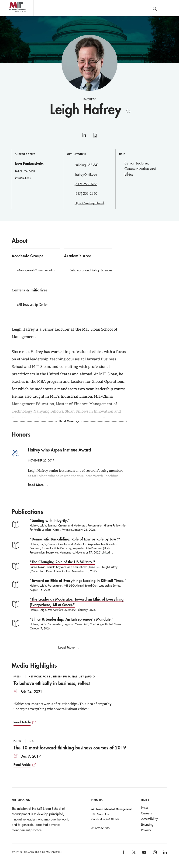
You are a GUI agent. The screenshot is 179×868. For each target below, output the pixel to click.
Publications (27, 512)
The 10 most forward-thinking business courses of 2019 (70, 748)
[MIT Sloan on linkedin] (165, 854)
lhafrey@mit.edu (86, 174)
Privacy (146, 830)
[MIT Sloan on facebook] (124, 854)
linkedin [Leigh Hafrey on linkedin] (84, 137)
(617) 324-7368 (25, 171)
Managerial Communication (37, 270)
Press (144, 808)
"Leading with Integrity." (50, 521)
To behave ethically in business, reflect (52, 683)
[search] (155, 8)
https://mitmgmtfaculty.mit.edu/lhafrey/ (91, 203)
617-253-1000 (100, 828)
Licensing (147, 825)
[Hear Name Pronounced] (127, 111)
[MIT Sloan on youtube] (144, 855)
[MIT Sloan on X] (134, 854)
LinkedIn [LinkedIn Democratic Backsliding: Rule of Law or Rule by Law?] (107, 553)
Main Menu (171, 8)
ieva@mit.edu (23, 178)
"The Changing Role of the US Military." (62, 562)
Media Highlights (34, 666)
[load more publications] (69, 648)
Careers (146, 813)
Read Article (22, 722)
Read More (38, 485)
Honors (21, 434)
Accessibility (149, 819)
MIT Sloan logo (12, 16)
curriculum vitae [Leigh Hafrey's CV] (95, 138)
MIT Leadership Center (33, 304)
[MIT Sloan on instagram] (154, 854)
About (20, 240)
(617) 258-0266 (86, 184)
